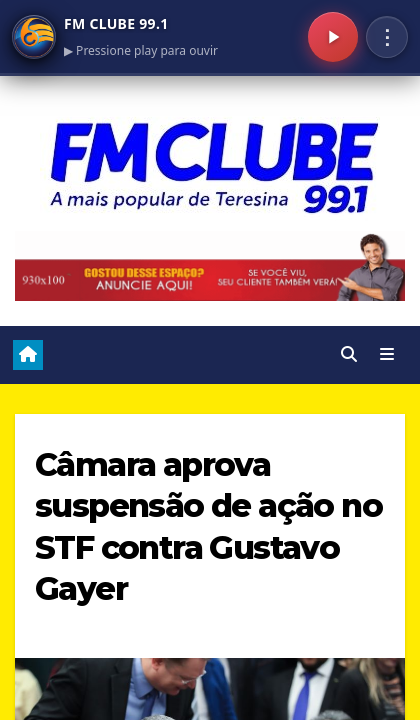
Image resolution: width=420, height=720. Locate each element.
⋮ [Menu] (387, 37)
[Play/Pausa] (333, 37)
